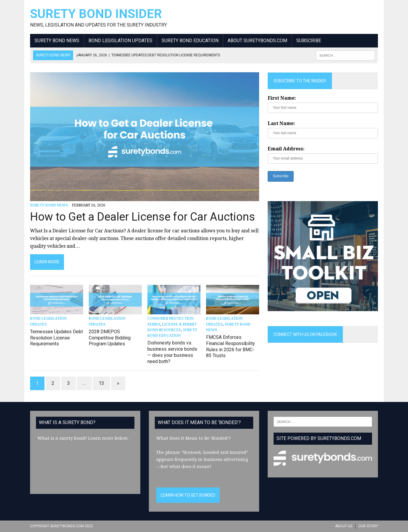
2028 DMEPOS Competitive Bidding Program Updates (110, 338)
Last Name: (281, 123)
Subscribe (309, 41)
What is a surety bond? (62, 438)
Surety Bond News (57, 41)
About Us (344, 526)
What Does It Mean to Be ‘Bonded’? (194, 438)
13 (101, 383)
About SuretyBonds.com (257, 41)
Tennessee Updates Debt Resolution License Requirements (56, 338)
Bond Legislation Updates (120, 41)
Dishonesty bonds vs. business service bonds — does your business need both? (172, 352)
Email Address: (286, 149)
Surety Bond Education (190, 41)
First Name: (282, 98)
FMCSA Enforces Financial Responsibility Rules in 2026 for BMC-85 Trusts (231, 346)
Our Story (368, 526)
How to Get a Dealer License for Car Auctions (143, 217)
